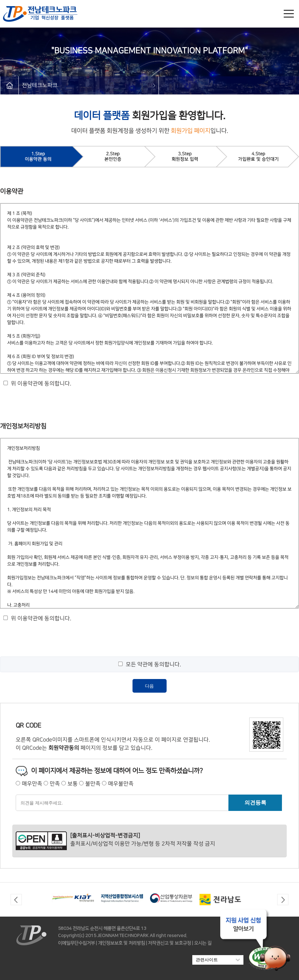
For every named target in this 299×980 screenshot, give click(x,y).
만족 (55, 784)
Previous (16, 900)
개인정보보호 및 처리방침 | (122, 943)
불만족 (93, 784)
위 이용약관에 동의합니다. (41, 383)
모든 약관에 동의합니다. (153, 664)
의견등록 (255, 803)
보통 (73, 784)
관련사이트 (218, 960)
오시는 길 (203, 943)
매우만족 (32, 784)
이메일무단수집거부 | (77, 943)
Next (283, 900)
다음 (149, 686)
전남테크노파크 (40, 85)
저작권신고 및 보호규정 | (170, 943)
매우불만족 (121, 784)
